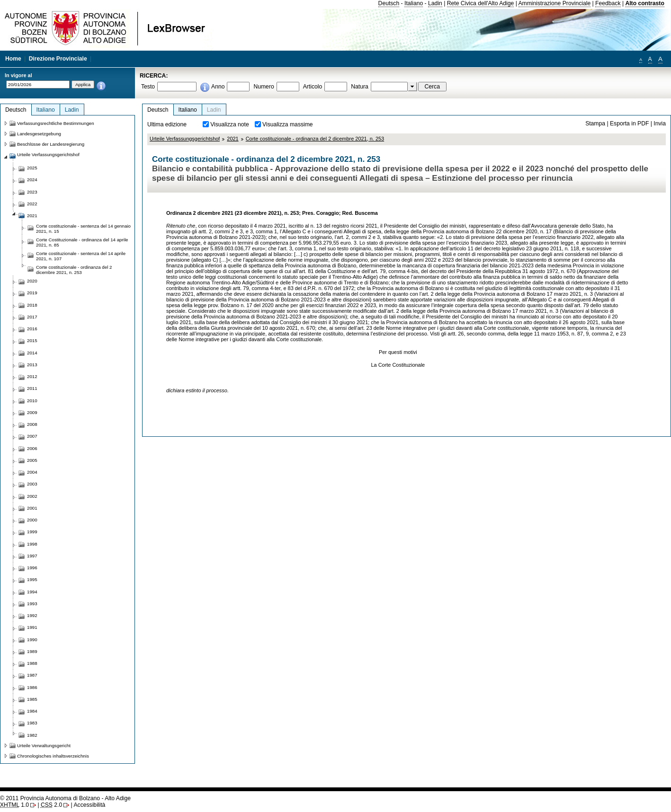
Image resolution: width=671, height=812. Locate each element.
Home (13, 59)
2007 (32, 436)
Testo (148, 87)
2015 (32, 340)
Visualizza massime (288, 124)
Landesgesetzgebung (39, 134)
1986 (32, 687)
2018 (32, 305)
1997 (32, 556)
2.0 (51, 805)
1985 (32, 699)
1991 (32, 627)
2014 (32, 353)
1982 (32, 735)
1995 (32, 579)
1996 (32, 568)
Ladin (435, 3)
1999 (32, 532)
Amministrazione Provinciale (555, 3)
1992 (32, 615)
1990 (32, 640)
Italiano (414, 3)
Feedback (608, 3)
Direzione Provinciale (58, 59)
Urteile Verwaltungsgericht (44, 746)
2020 (32, 281)
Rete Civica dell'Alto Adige (481, 3)
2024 (32, 180)
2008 (32, 424)
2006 (32, 448)
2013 (32, 365)
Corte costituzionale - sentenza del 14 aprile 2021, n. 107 (81, 256)
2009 (32, 412)
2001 (32, 508)
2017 (32, 317)
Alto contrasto (644, 3)
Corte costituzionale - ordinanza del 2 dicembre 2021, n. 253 (315, 139)
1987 (32, 675)
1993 (32, 604)
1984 (32, 711)
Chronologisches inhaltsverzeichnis (53, 756)
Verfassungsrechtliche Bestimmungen (56, 123)
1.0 (14, 805)
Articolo (313, 87)
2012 (32, 376)
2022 (32, 204)
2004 (32, 472)
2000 (32, 520)
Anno (218, 87)
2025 (32, 168)
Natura (360, 87)
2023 (32, 192)
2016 (32, 329)
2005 (32, 460)
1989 (32, 651)
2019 (32, 293)
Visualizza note (230, 124)
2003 (32, 484)
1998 (32, 544)
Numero (264, 87)
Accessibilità (89, 805)
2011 (32, 388)
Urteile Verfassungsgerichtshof (185, 139)
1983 (32, 723)
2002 (32, 496)
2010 (32, 401)
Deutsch (389, 3)
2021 (233, 139)
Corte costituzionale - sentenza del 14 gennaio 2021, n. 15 (83, 229)
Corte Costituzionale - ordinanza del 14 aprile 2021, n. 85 (82, 242)
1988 (32, 663)
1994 (32, 592)
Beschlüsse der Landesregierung (51, 144)
